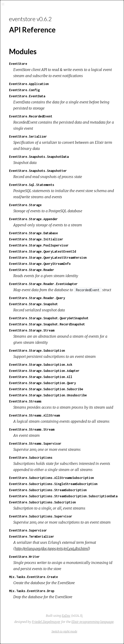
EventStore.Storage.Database (33, 233)
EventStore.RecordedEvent (31, 116)
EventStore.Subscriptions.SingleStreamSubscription (53, 484)
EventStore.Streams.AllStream (34, 415)
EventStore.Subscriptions (31, 457)
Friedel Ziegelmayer (46, 622)
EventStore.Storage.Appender (33, 219)
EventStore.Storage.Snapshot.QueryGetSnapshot (49, 318)
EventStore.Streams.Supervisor (35, 443)
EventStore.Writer (24, 557)
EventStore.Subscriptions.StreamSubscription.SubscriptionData (63, 496)
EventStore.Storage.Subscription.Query (42, 383)
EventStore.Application (29, 84)
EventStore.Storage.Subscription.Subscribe (46, 389)
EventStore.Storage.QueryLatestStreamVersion (48, 257)
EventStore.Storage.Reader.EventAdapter (43, 284)
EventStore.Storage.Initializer (36, 239)
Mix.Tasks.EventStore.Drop (32, 591)
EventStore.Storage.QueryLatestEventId (42, 251)
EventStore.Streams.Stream (32, 429)
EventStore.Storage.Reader (32, 270)
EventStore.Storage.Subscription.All (41, 377)
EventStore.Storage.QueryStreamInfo (40, 264)
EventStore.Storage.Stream (32, 330)
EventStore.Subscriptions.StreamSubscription (48, 490)
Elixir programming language (92, 622)
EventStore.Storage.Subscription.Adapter (44, 371)
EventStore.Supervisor (28, 530)
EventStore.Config (24, 90)
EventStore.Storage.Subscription (37, 350)
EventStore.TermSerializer (32, 536)
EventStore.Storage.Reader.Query (37, 298)
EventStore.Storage (25, 205)
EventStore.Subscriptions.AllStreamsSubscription (51, 478)
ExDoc (66, 616)
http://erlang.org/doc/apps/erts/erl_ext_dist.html (52, 549)
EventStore (18, 64)
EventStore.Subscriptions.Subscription (42, 502)
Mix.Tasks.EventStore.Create (33, 577)
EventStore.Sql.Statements (32, 185)
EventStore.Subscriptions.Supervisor (41, 516)
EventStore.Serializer (28, 136)
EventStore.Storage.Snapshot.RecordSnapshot (47, 324)
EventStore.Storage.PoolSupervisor (39, 245)
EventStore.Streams (25, 401)
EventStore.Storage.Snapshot (33, 304)
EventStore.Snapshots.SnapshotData (39, 157)
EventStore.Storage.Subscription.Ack (41, 365)
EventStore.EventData (27, 96)
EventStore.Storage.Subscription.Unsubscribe (48, 395)
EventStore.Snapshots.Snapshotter (38, 171)
